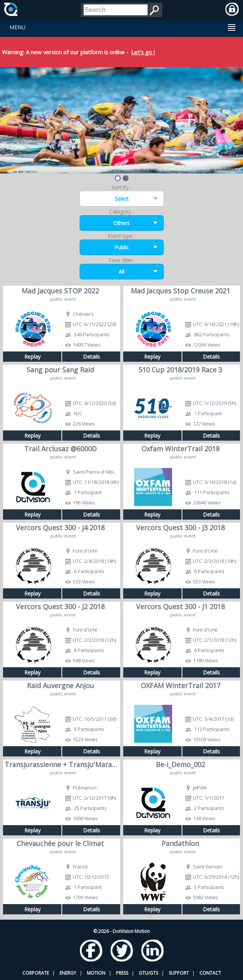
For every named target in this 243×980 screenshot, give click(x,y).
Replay (32, 357)
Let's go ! (143, 52)
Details (92, 357)
